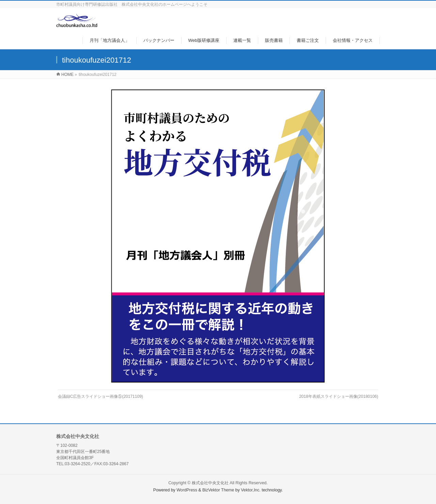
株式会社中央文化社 (210, 483)
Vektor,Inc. (251, 490)
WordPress (187, 490)
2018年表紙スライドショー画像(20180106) (339, 396)
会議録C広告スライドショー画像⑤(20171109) (100, 396)
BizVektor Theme (218, 490)
